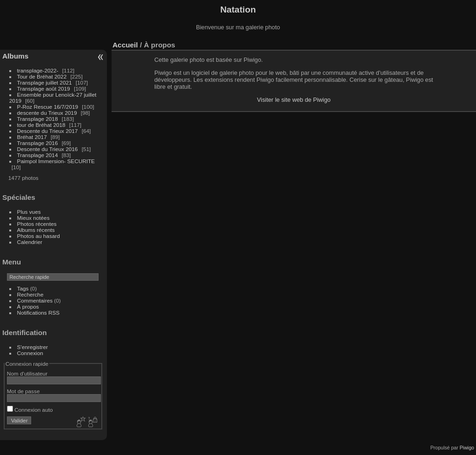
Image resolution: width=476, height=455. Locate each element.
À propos (28, 307)
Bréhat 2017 (32, 137)
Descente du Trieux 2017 (48, 131)
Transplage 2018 (38, 119)
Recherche (30, 294)
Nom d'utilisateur (27, 373)
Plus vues (29, 212)
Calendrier (30, 242)
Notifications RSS (39, 313)
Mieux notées (33, 218)
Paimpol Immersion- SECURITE (56, 161)
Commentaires (35, 300)
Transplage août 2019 (44, 89)
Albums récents (36, 230)
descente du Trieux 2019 (47, 113)
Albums (15, 56)
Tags (23, 288)
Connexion (30, 353)
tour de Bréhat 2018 (41, 125)
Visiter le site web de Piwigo (294, 100)
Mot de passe (23, 391)
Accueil (125, 45)
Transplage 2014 (38, 155)
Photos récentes (37, 224)
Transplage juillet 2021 (45, 82)
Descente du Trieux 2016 (48, 149)
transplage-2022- (38, 70)
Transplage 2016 (38, 143)
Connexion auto (30, 410)
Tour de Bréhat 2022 (42, 76)
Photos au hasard (39, 236)
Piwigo (467, 448)
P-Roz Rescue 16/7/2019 (48, 107)
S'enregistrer (33, 347)
